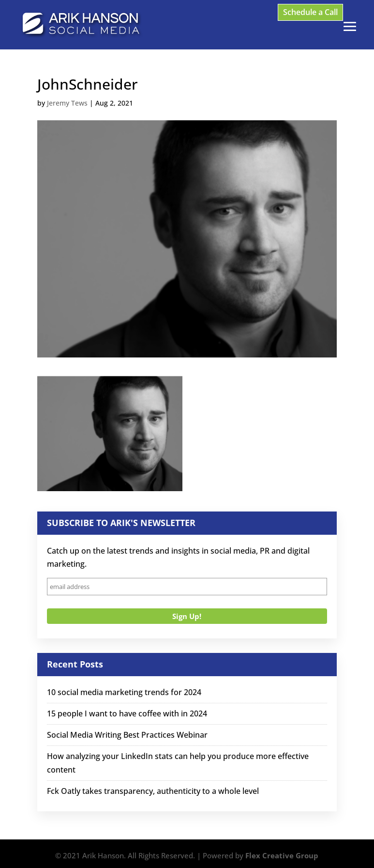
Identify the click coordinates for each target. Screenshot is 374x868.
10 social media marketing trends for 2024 (124, 692)
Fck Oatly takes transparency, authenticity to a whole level (153, 791)
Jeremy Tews (67, 103)
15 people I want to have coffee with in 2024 (127, 713)
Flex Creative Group (282, 855)
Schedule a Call (310, 12)
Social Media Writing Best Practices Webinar (127, 735)
